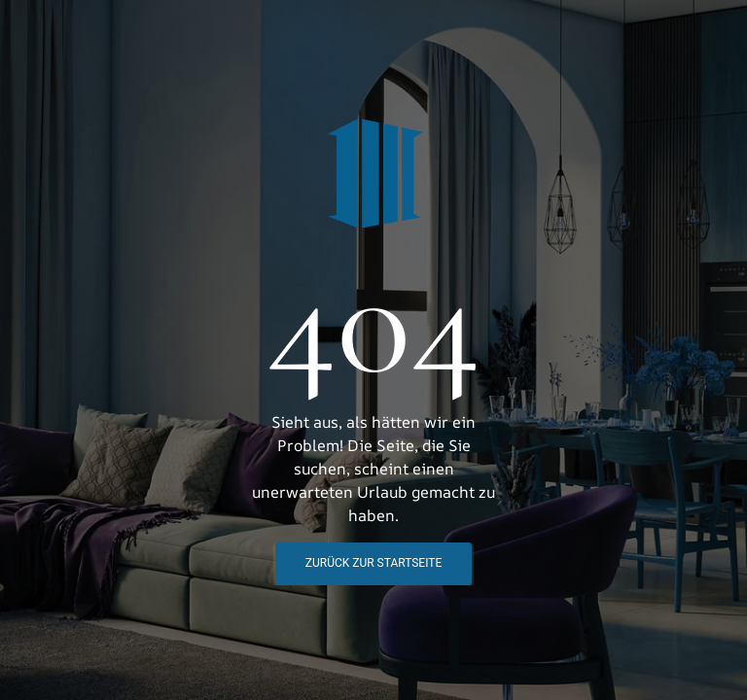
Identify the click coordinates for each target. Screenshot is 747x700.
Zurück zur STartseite (373, 563)
